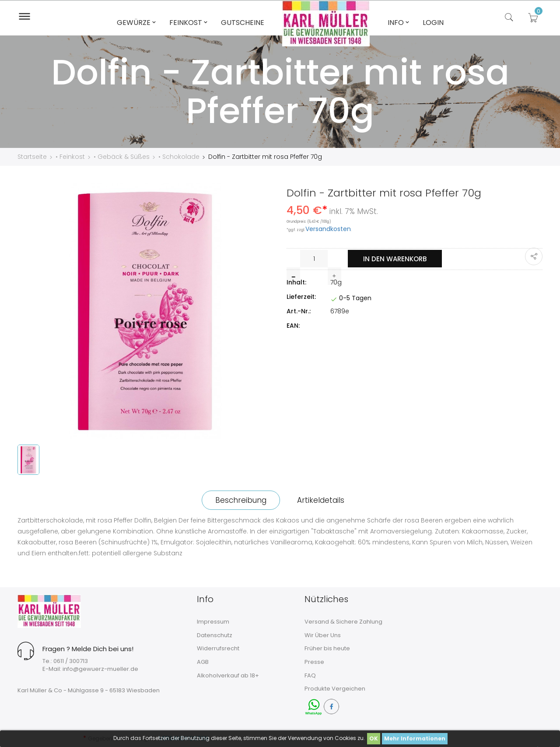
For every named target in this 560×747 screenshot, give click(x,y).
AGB (203, 662)
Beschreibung (241, 500)
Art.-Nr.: (299, 311)
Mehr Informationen (415, 738)
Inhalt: (296, 282)
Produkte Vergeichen (335, 689)
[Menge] (314, 259)
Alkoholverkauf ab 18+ (228, 675)
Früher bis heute (327, 648)
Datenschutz (215, 635)
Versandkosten (328, 229)
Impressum (213, 622)
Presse (314, 662)
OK (374, 738)
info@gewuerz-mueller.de (100, 669)
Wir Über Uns (323, 635)
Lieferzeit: (301, 297)
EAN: (293, 326)
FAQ (310, 675)
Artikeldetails (321, 500)
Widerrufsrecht (218, 648)
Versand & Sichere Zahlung (343, 622)
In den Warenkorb (395, 259)
